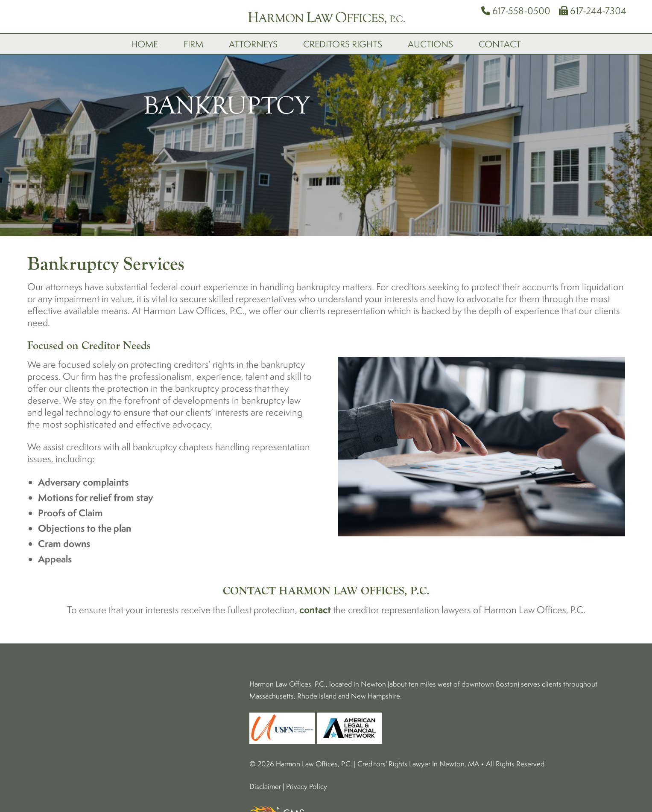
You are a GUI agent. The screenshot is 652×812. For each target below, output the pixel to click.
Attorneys (253, 44)
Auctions (430, 44)
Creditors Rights (343, 44)
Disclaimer (265, 786)
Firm (193, 44)
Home (145, 44)
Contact (500, 44)
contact (315, 610)
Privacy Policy (307, 786)
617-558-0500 (516, 10)
